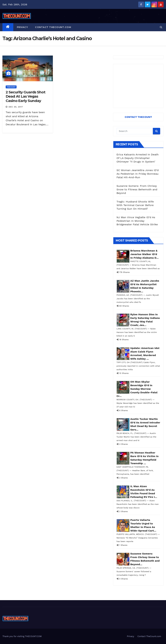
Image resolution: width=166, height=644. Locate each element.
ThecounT (11, 87)
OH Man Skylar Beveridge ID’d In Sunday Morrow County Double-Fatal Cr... (137, 389)
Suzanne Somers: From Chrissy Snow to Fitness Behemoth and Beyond (137, 189)
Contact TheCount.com (53, 27)
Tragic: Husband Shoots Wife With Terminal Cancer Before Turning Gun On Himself (135, 205)
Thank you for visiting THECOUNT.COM (22, 636)
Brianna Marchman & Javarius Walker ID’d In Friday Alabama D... (145, 254)
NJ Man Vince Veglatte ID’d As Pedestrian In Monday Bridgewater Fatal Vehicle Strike (137, 221)
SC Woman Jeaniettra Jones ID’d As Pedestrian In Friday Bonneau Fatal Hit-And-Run (138, 174)
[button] (161, 27)
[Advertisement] (138, 86)
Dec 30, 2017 (16, 107)
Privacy (22, 27)
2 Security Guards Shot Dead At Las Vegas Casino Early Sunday (26, 96)
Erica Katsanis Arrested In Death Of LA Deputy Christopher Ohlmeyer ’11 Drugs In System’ (138, 158)
